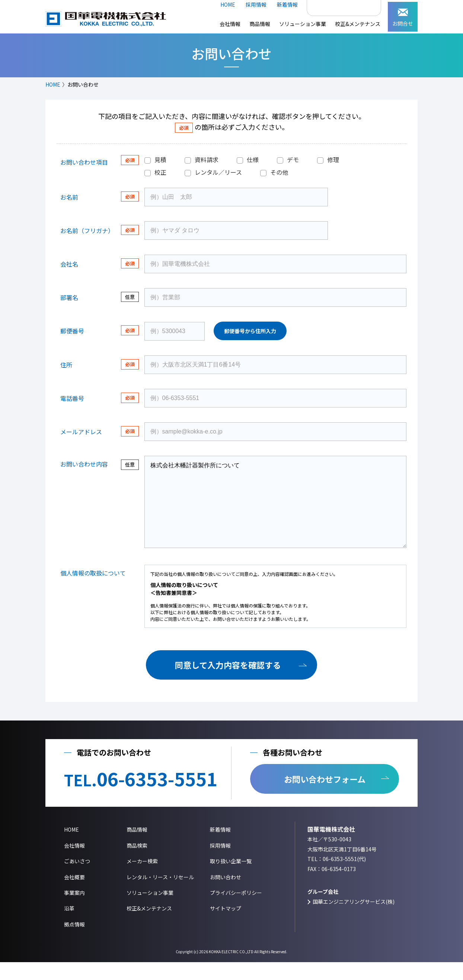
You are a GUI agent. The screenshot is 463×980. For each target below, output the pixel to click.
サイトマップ (226, 926)
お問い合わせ (226, 895)
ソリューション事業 (303, 24)
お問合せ (403, 18)
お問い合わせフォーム (325, 797)
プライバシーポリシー (236, 910)
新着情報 (287, 4)
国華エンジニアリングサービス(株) (354, 919)
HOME (228, 4)
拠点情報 (74, 942)
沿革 (69, 926)
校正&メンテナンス (358, 24)
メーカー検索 (142, 879)
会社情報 (230, 24)
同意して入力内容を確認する (228, 683)
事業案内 (74, 910)
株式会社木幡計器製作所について (275, 511)
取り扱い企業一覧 (231, 879)
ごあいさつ (77, 879)
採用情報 (256, 4)
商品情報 (260, 24)
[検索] (336, 5)
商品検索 (137, 863)
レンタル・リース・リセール (160, 895)
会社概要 (74, 895)
